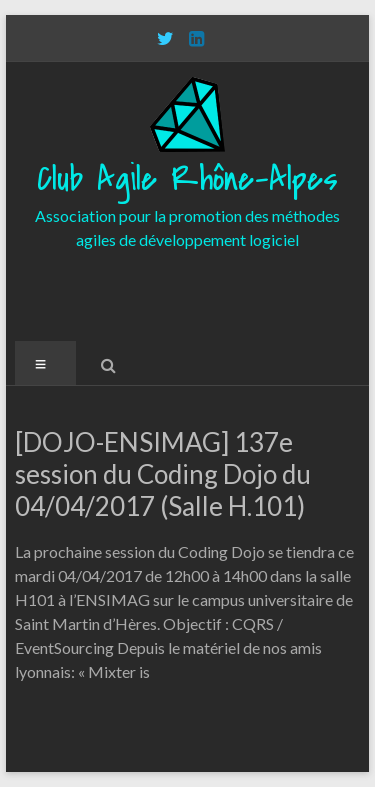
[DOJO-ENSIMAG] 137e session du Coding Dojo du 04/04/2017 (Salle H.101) (163, 474)
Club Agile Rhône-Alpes (187, 179)
